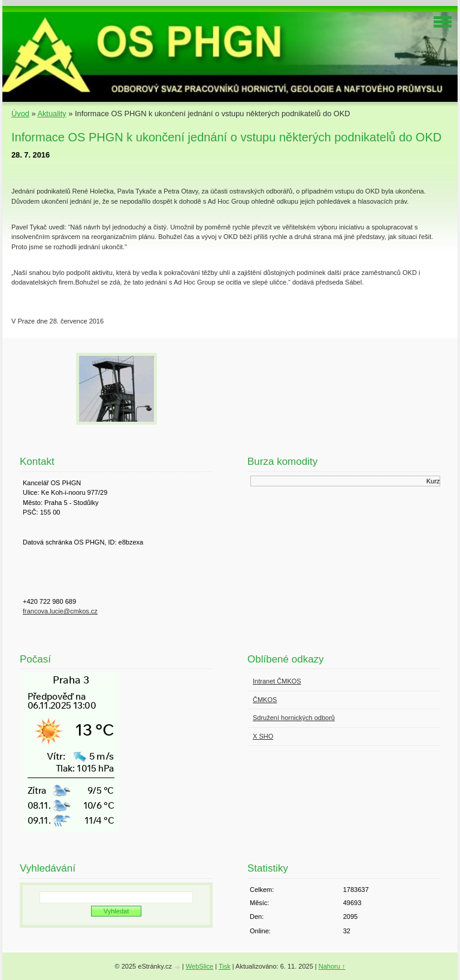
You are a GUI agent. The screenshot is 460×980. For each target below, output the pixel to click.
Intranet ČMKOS (277, 681)
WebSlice (199, 966)
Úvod (20, 114)
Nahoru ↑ (332, 966)
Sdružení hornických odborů (294, 718)
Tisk (225, 966)
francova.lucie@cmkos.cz (60, 611)
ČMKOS (265, 700)
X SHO (263, 736)
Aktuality (52, 114)
